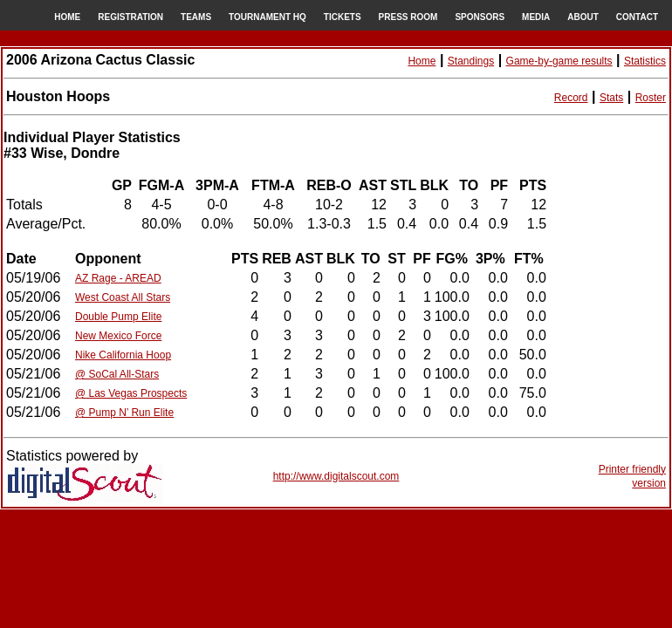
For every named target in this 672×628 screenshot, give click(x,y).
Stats (611, 98)
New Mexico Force (118, 336)
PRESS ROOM (408, 17)
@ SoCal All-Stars (117, 374)
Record (571, 98)
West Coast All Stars (123, 297)
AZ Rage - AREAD (118, 278)
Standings (471, 61)
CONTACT (637, 17)
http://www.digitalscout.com (336, 476)
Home (422, 61)
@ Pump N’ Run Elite (124, 413)
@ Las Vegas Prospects (131, 393)
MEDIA (536, 17)
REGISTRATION (130, 17)
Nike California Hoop (123, 355)
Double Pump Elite (118, 317)
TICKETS (343, 17)
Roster (651, 98)
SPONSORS (480, 17)
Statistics (645, 61)
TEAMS (196, 17)
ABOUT (583, 17)
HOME (67, 17)
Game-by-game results (559, 61)
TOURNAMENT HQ (267, 17)
